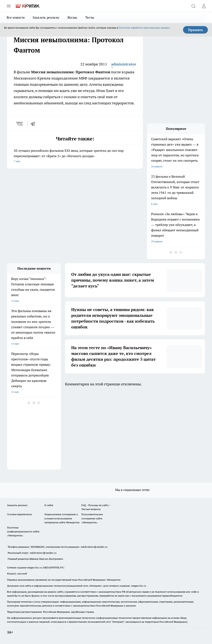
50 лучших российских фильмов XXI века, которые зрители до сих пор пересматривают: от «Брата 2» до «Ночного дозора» (75, 156)
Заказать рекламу (46, 17)
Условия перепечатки (19, 514)
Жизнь (72, 17)
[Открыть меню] (9, 6)
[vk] (20, 124)
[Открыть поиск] (193, 6)
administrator (124, 64)
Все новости (16, 17)
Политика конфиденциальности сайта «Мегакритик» (23, 531)
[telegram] (34, 124)
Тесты (90, 17)
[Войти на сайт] (204, 6)
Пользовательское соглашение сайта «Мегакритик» (92, 518)
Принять (196, 30)
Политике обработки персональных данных (144, 28)
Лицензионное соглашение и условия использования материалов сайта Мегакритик (62, 518)
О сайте (49, 505)
